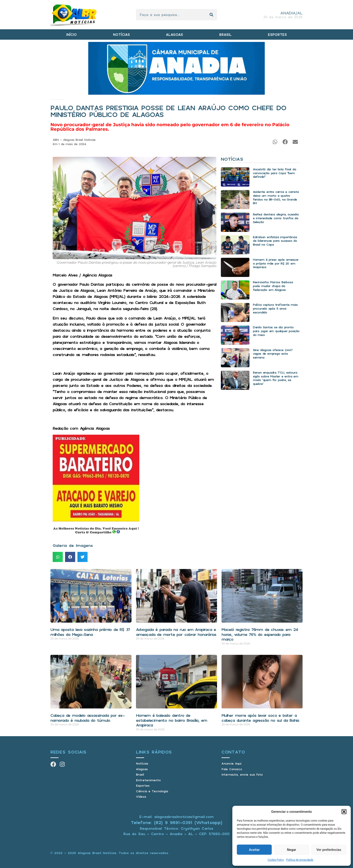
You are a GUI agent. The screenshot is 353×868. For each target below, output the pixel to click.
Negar (292, 850)
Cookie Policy (276, 860)
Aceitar (254, 850)
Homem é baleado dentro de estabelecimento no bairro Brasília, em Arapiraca (171, 720)
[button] (344, 812)
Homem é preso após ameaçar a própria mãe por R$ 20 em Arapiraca (276, 263)
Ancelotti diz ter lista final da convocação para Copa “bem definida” (274, 173)
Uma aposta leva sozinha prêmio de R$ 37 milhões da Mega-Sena (90, 632)
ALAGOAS (174, 34)
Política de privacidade (300, 860)
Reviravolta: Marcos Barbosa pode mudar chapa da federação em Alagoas (273, 286)
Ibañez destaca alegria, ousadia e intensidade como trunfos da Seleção (276, 218)
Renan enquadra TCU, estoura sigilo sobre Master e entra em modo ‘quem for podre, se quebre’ (275, 378)
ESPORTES (277, 34)
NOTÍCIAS (121, 34)
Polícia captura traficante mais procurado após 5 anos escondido (275, 308)
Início (51, 99)
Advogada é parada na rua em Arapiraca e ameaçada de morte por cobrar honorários (176, 632)
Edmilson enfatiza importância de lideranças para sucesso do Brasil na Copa (275, 241)
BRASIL (225, 34)
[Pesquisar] (211, 15)
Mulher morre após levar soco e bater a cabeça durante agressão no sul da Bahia (260, 718)
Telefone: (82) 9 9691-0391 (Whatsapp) (177, 822)
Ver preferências (329, 850)
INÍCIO (71, 34)
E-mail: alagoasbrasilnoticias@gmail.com (176, 817)
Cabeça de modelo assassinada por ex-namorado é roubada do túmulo (88, 718)
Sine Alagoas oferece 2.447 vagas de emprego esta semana (273, 354)
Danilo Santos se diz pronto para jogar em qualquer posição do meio (276, 331)
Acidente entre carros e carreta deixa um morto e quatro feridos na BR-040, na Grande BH (276, 197)
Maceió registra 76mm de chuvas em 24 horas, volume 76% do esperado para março (260, 634)
